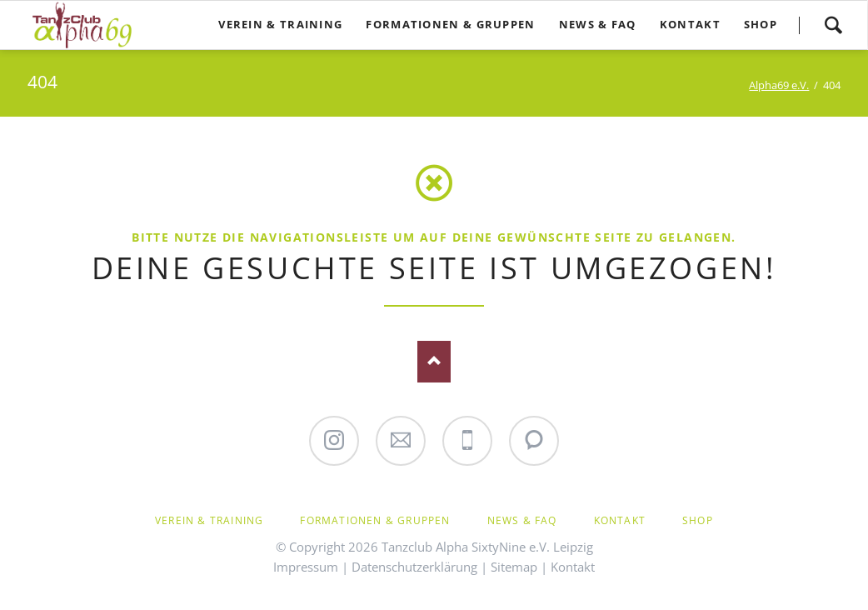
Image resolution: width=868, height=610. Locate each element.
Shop (698, 520)
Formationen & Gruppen (375, 520)
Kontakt (620, 520)
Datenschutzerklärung (414, 567)
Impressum (306, 567)
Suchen (833, 25)
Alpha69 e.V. (779, 85)
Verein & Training (209, 520)
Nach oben (434, 362)
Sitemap (514, 567)
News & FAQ (522, 520)
